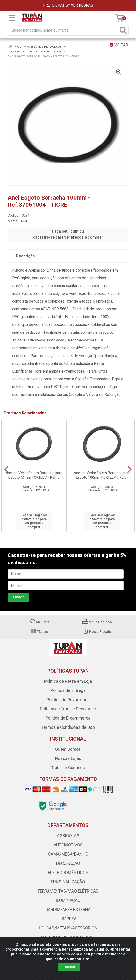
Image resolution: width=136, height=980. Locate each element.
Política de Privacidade (68, 700)
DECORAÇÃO (68, 863)
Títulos (39, 632)
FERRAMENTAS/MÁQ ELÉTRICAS (68, 891)
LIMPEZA (68, 919)
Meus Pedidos (97, 622)
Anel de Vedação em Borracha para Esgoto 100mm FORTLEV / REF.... (102, 475)
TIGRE (24, 221)
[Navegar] (6, 469)
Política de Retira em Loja (68, 681)
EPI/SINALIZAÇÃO (68, 882)
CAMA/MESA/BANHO (68, 854)
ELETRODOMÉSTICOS (68, 873)
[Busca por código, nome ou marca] (63, 30)
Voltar (119, 45)
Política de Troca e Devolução (68, 709)
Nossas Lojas (68, 758)
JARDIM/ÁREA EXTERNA (68, 910)
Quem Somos (68, 749)
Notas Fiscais (97, 632)
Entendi (69, 967)
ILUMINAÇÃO (68, 900)
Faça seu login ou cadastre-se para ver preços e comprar (68, 234)
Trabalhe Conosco (68, 768)
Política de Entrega (68, 690)
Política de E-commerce (68, 718)
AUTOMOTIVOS (68, 845)
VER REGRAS (82, 5)
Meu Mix (39, 622)
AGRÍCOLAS (68, 836)
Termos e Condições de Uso (68, 727)
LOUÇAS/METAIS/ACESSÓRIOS (68, 928)
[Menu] (12, 18)
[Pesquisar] (123, 30)
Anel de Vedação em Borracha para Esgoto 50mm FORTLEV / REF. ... (34, 475)
